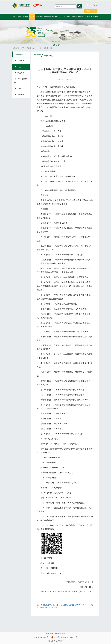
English (95, 5)
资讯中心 (19, 54)
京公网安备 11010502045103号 (64, 637)
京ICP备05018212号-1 (42, 637)
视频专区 (21, 95)
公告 (19, 67)
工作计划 (21, 89)
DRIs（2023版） (20, 81)
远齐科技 (59, 641)
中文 (88, 5)
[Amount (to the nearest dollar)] (66, 6)
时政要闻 (21, 61)
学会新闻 (21, 73)
